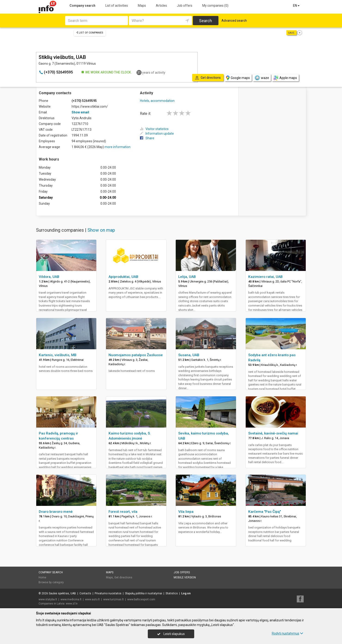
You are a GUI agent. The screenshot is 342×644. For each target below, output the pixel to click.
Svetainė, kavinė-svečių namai (273, 433)
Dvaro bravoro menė (56, 512)
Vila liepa (186, 512)
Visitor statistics (154, 129)
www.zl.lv (72, 604)
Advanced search (234, 21)
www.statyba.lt (48, 599)
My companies (215, 6)
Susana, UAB (189, 355)
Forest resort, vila (123, 512)
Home (42, 577)
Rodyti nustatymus (288, 633)
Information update (157, 134)
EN (297, 6)
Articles (161, 6)
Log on (186, 593)
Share (147, 138)
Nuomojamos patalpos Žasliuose (136, 355)
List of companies (90, 33)
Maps (142, 6)
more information (118, 147)
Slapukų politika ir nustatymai (144, 593)
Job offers (185, 6)
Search (206, 21)
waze (262, 78)
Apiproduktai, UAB (123, 277)
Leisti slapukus (171, 634)
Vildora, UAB (49, 277)
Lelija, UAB (187, 277)
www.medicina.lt (71, 599)
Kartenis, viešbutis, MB (58, 355)
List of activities (117, 6)
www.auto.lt (92, 599)
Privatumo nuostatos (108, 593)
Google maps (238, 78)
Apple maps (285, 78)
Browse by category (51, 582)
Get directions (123, 577)
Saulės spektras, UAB (62, 593)
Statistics (172, 593)
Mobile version (185, 577)
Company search (82, 6)
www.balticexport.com (141, 599)
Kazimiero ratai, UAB (265, 277)
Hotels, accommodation (157, 101)
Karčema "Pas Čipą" (265, 512)
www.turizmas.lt (113, 599)
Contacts (85, 593)
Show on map (101, 230)
